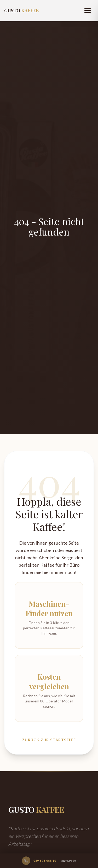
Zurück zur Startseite (49, 740)
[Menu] (88, 10)
